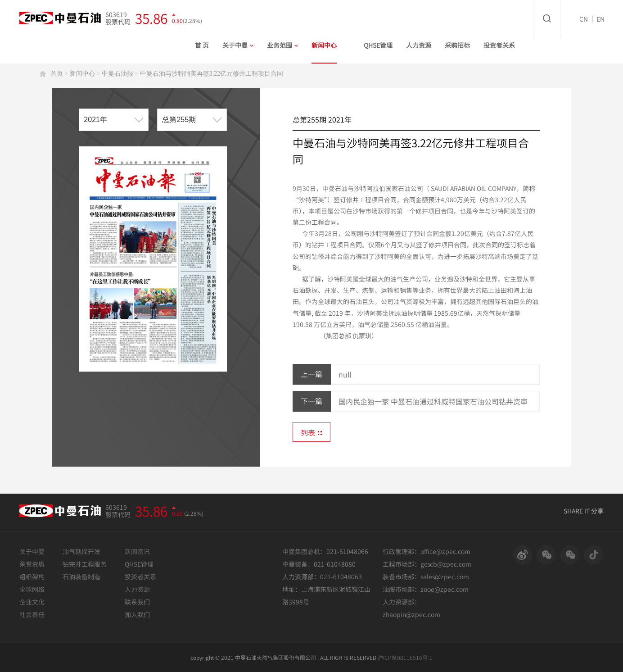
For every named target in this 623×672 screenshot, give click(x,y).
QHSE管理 (378, 45)
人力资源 (419, 45)
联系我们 (137, 602)
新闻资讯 (137, 551)
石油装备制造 (81, 577)
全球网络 (32, 589)
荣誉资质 (32, 564)
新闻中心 (324, 45)
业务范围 (282, 45)
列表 (311, 432)
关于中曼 (238, 45)
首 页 (202, 45)
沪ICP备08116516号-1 (405, 658)
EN (600, 19)
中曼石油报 (117, 74)
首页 (57, 74)
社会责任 (32, 614)
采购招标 (457, 45)
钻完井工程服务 (85, 564)
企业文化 (32, 602)
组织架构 (32, 577)
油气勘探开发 (81, 551)
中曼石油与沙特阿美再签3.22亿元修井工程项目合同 (212, 74)
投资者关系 (499, 45)
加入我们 (137, 614)
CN (584, 19)
